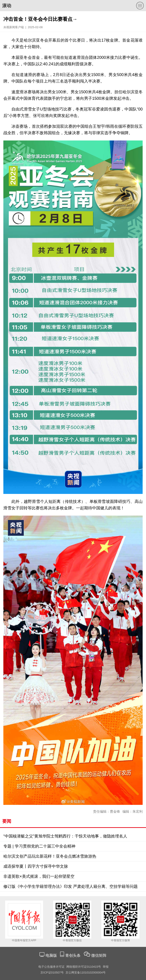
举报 (106, 967)
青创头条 (73, 956)
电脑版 (51, 956)
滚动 (7, 6)
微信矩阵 (99, 956)
